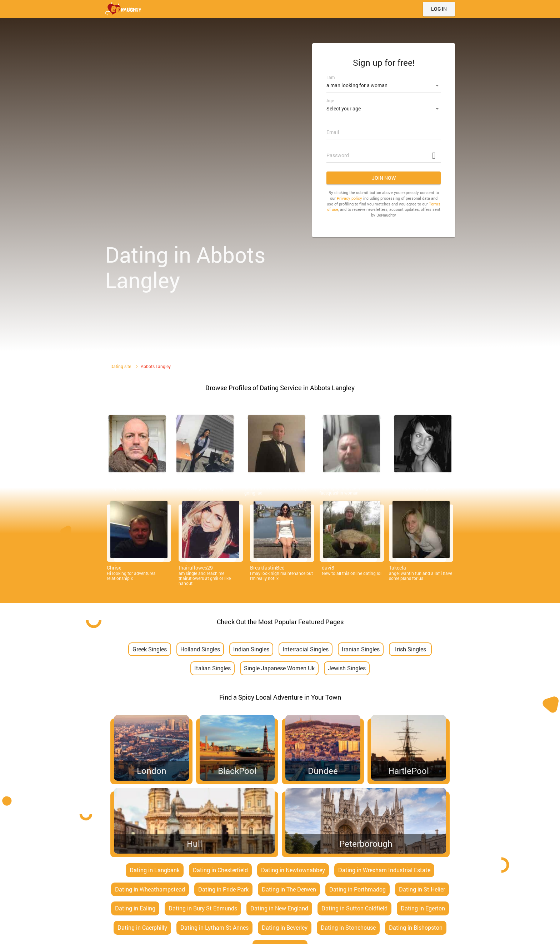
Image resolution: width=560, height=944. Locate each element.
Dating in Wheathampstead (150, 889)
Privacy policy (349, 196)
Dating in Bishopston (416, 927)
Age (330, 99)
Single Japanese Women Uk (279, 668)
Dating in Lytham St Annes (214, 927)
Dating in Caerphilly (142, 927)
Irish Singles (411, 649)
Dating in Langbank (155, 870)
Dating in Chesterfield (220, 870)
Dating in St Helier (422, 889)
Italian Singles (212, 668)
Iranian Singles (361, 649)
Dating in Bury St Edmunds (203, 908)
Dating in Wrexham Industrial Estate (384, 870)
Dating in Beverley (285, 927)
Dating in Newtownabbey (293, 870)
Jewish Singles (347, 668)
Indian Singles (251, 649)
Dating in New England (279, 908)
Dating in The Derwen (289, 889)
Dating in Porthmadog (357, 889)
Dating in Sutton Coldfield (354, 908)
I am (331, 77)
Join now (384, 176)
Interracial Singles (306, 649)
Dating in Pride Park (223, 889)
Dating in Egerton (423, 908)
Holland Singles (200, 649)
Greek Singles (150, 649)
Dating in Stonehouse (348, 927)
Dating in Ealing (135, 908)
